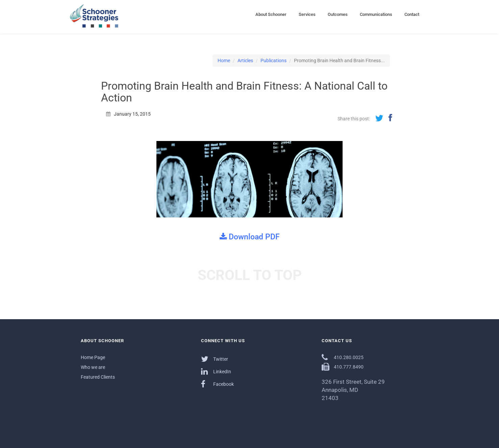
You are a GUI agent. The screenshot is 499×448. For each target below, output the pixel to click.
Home (224, 61)
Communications (376, 14)
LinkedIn (216, 371)
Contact (412, 14)
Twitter (215, 359)
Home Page (93, 357)
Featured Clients (98, 377)
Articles (245, 61)
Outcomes (338, 14)
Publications (273, 61)
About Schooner (271, 14)
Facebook (217, 384)
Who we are (93, 367)
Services (307, 14)
